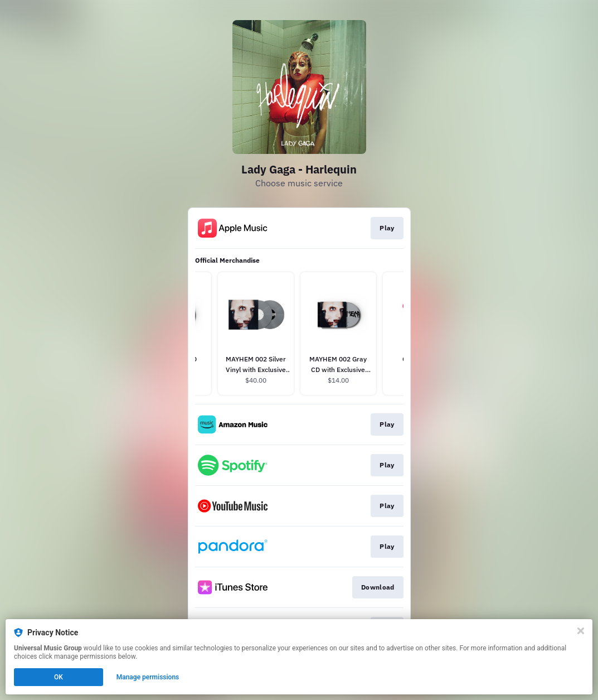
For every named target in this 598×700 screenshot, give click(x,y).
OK (59, 677)
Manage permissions (148, 677)
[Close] (581, 631)
